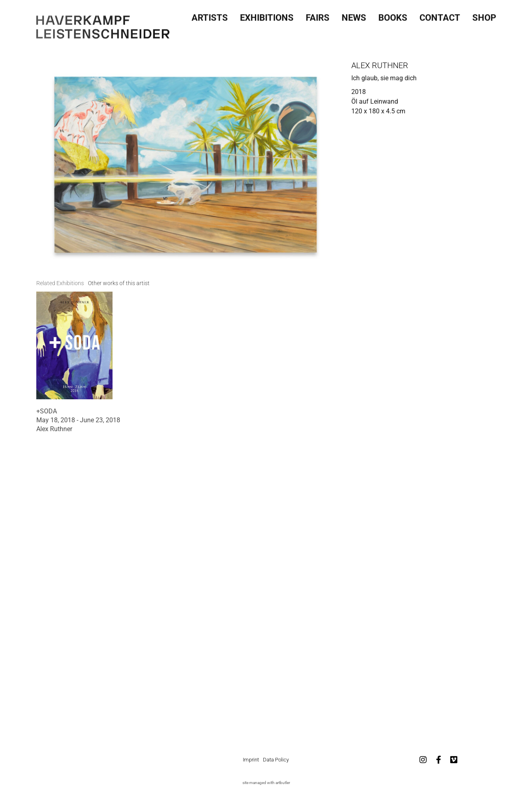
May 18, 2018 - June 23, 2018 (78, 420)
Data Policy (276, 760)
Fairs (318, 15)
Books (393, 15)
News (354, 15)
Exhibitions (267, 15)
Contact (440, 15)
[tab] (60, 283)
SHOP (484, 15)
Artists (210, 15)
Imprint (251, 760)
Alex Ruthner (380, 65)
